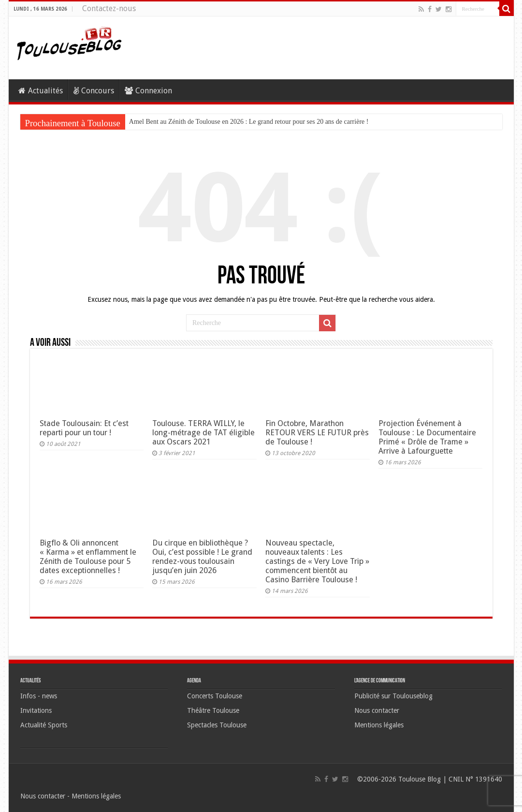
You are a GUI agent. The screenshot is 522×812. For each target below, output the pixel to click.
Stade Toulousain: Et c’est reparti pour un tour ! (84, 428)
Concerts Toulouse (215, 696)
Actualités (41, 91)
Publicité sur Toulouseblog (393, 696)
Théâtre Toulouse (213, 710)
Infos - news (39, 696)
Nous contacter (377, 710)
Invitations (36, 710)
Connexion (148, 91)
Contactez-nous (109, 8)
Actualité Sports (44, 725)
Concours (94, 91)
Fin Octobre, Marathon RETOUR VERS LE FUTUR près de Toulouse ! (317, 433)
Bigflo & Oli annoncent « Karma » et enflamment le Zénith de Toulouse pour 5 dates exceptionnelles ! (88, 557)
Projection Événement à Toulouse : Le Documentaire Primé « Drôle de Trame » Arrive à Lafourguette (427, 437)
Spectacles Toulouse (217, 725)
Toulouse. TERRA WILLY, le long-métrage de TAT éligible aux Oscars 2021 (203, 433)
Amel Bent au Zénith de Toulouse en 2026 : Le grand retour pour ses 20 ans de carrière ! (249, 122)
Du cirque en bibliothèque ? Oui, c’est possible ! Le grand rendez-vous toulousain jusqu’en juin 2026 (202, 557)
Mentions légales (379, 725)
